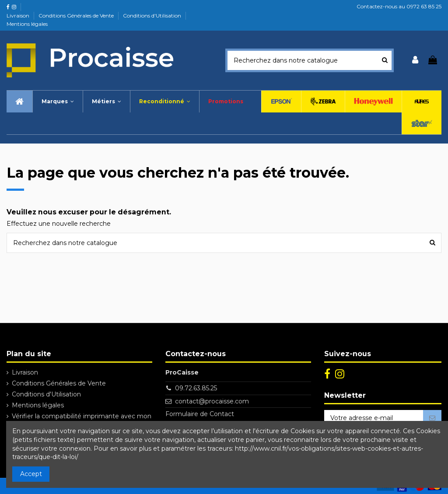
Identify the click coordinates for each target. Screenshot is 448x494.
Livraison (19, 16)
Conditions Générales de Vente (77, 16)
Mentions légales (27, 24)
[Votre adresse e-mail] (374, 418)
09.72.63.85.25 (196, 388)
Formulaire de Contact (200, 414)
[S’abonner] (432, 418)
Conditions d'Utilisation (153, 16)
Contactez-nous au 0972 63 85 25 (399, 6)
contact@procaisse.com (212, 401)
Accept (31, 474)
